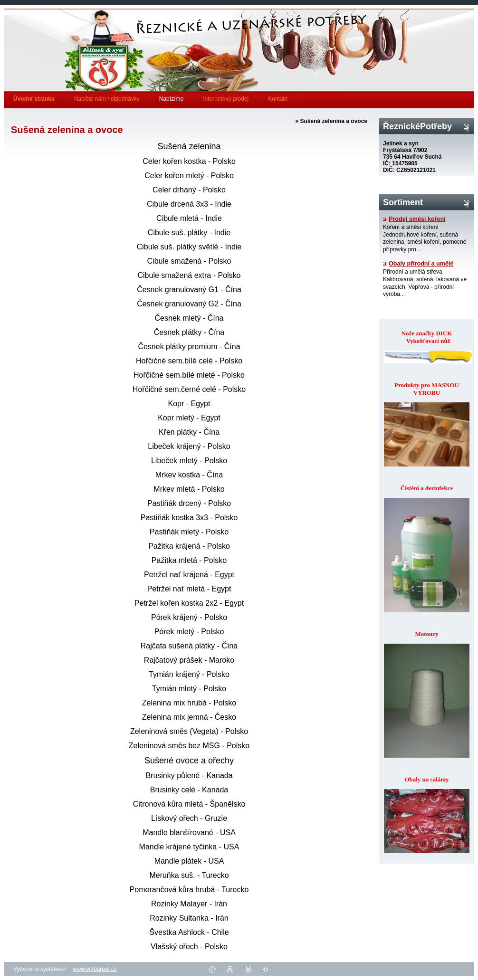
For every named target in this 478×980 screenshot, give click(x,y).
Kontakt (278, 99)
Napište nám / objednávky (107, 99)
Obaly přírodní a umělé (418, 264)
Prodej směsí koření (414, 219)
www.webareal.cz (95, 969)
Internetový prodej (226, 99)
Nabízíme (171, 99)
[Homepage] (34, 99)
